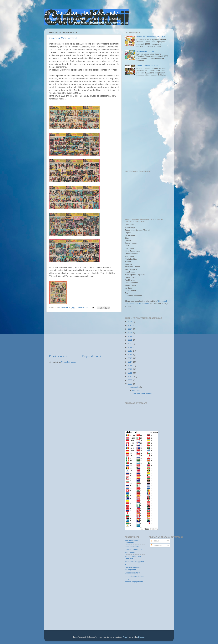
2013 (130, 366)
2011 (130, 373)
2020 (130, 344)
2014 (130, 362)
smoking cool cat (132, 546)
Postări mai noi (58, 356)
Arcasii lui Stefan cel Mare (147, 66)
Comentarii (156, 545)
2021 (130, 340)
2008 (130, 384)
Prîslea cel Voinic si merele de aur (151, 37)
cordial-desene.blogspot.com (134, 581)
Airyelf (125, 637)
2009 (130, 380)
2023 (130, 333)
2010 (130, 377)
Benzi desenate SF (133, 573)
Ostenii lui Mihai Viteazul (63, 38)
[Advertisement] (84, 333)
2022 (130, 336)
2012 (130, 369)
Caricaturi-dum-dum (133, 549)
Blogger (141, 637)
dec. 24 (136, 390)
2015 (130, 358)
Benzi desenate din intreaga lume (133, 568)
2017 (130, 351)
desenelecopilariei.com (135, 576)
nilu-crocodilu (131, 553)
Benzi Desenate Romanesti (132, 542)
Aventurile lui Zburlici (145, 51)
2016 (130, 355)
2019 (130, 347)
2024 (130, 329)
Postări (155, 541)
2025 (130, 325)
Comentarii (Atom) (69, 362)
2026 (130, 322)
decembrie (135, 387)
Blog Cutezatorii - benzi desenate (81, 13)
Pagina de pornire (93, 356)
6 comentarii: (83, 307)
